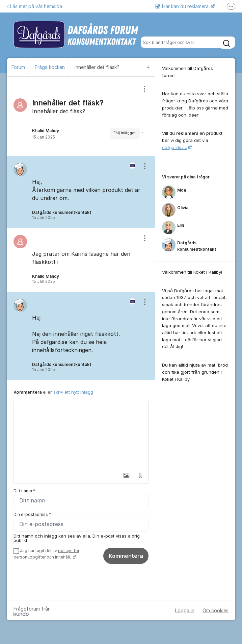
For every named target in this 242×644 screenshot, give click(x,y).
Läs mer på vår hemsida (34, 6)
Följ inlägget (125, 133)
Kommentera (126, 556)
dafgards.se (175, 147)
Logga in (185, 610)
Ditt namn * (24, 491)
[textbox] (81, 435)
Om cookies (216, 610)
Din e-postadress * (32, 514)
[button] (126, 475)
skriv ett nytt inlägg (73, 392)
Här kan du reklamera (182, 6)
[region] (81, 116)
